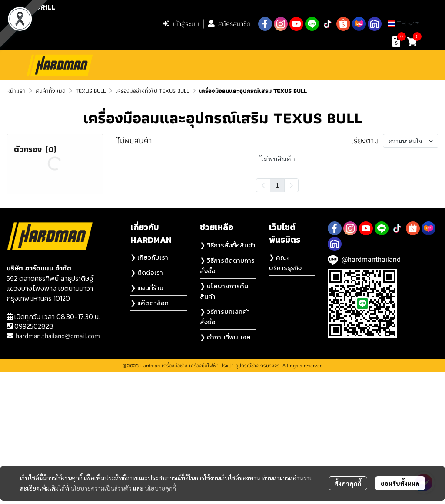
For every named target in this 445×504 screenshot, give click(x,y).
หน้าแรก (16, 91)
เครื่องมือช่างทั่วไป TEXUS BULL (152, 91)
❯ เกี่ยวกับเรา (149, 389)
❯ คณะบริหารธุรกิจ (285, 394)
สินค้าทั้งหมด (51, 91)
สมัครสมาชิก (229, 24)
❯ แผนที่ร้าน (147, 420)
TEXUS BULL (91, 91)
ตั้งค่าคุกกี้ (348, 483)
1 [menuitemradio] (277, 185)
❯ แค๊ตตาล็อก (149, 435)
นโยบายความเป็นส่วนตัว (101, 488)
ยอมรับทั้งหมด (400, 483)
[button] (101, 24)
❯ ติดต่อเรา (147, 404)
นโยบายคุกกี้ (160, 488)
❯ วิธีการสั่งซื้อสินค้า (228, 377)
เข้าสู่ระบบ (181, 24)
